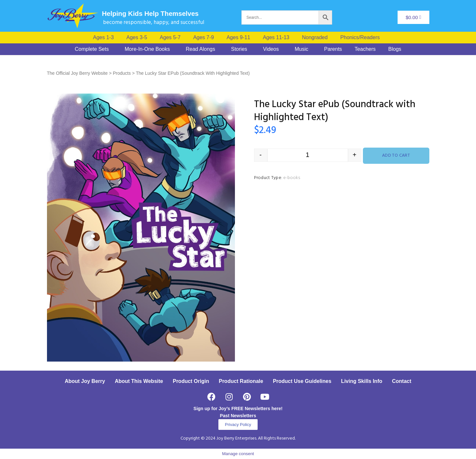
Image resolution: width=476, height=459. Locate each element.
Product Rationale (241, 381)
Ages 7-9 (203, 38)
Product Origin (191, 381)
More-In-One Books (147, 49)
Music (301, 49)
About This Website (139, 381)
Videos (271, 49)
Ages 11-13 (276, 38)
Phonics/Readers (360, 38)
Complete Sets (92, 49)
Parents (333, 49)
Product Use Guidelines (302, 381)
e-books (292, 178)
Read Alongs (200, 49)
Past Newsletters (238, 416)
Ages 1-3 (103, 38)
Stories (239, 49)
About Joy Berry (85, 381)
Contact (402, 381)
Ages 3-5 (137, 38)
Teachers (365, 49)
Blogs (395, 49)
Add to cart (396, 156)
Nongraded (315, 38)
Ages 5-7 (170, 38)
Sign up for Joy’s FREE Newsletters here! (238, 409)
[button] (362, 38)
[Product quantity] (308, 155)
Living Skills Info (362, 381)
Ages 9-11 (238, 38)
